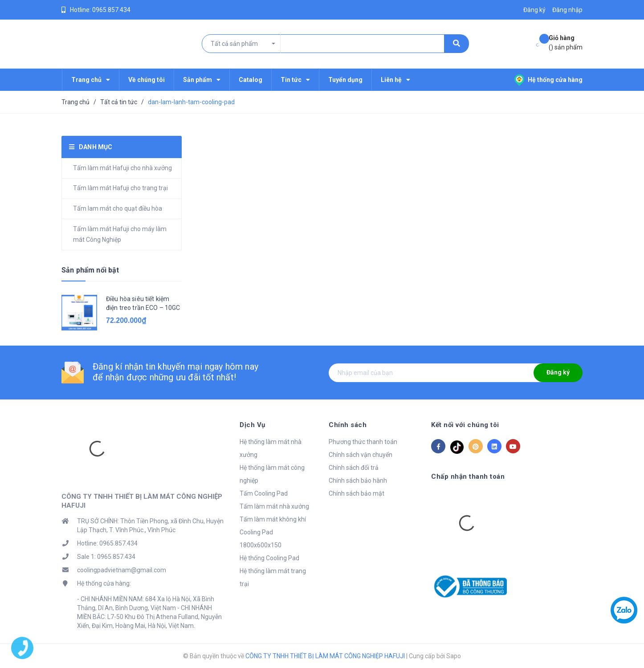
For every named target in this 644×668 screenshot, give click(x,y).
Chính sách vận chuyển (361, 455)
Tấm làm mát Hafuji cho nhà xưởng (122, 168)
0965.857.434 (111, 10)
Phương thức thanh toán (363, 442)
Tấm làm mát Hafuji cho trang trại (120, 188)
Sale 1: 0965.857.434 (106, 557)
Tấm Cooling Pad (264, 493)
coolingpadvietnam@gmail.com (122, 570)
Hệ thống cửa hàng (548, 80)
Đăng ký (558, 372)
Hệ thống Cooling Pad (269, 558)
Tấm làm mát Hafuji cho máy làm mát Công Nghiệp (120, 234)
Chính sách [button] (348, 425)
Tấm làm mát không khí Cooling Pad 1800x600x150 (273, 532)
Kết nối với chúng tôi (465, 425)
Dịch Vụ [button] (253, 425)
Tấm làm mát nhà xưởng (274, 506)
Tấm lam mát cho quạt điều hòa (118, 208)
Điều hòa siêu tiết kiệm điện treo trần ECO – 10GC (143, 303)
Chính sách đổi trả (354, 468)
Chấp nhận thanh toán (468, 477)
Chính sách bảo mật (357, 493)
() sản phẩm (566, 42)
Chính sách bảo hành (358, 481)
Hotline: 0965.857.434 (107, 543)
